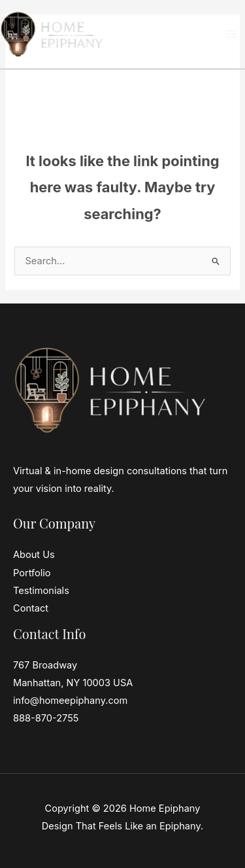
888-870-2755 (46, 718)
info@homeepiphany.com (70, 701)
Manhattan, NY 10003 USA (73, 683)
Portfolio (32, 573)
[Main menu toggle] (231, 34)
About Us (34, 555)
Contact (31, 608)
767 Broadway (45, 665)
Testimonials (41, 591)
